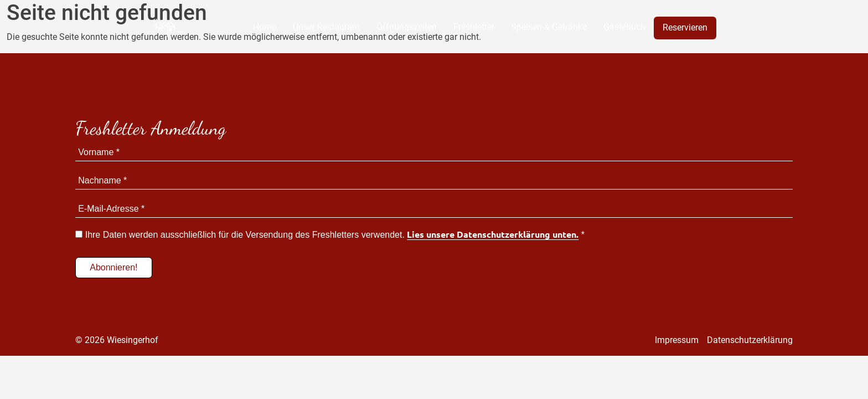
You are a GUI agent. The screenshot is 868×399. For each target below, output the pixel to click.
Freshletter (474, 27)
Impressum (677, 340)
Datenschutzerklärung (750, 340)
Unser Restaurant (326, 27)
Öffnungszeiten (407, 27)
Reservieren (685, 27)
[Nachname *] (434, 181)
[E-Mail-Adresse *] (434, 209)
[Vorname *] (434, 153)
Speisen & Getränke (549, 27)
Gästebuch (624, 27)
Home (265, 27)
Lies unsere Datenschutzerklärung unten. (493, 234)
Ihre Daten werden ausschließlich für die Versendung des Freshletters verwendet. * (330, 234)
